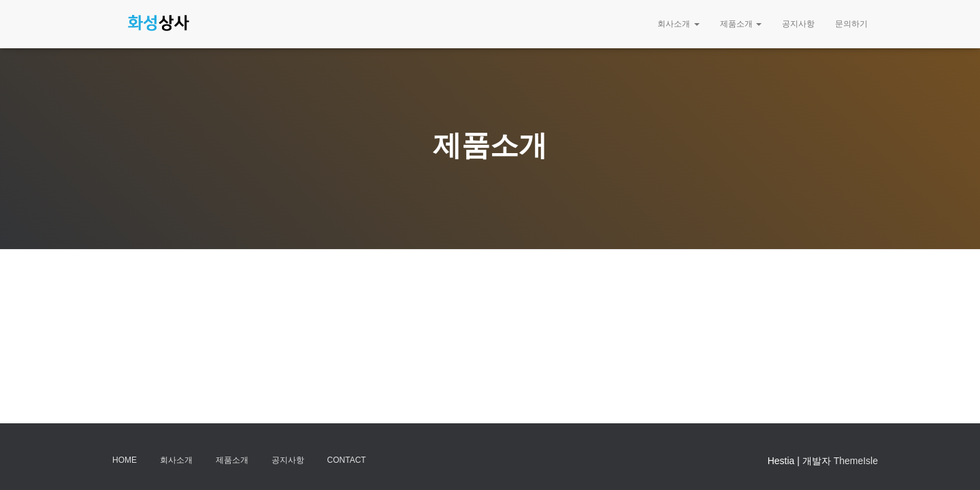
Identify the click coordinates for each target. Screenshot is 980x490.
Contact (347, 460)
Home (125, 460)
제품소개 (741, 24)
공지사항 (798, 24)
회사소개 (678, 24)
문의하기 (851, 24)
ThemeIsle (856, 461)
